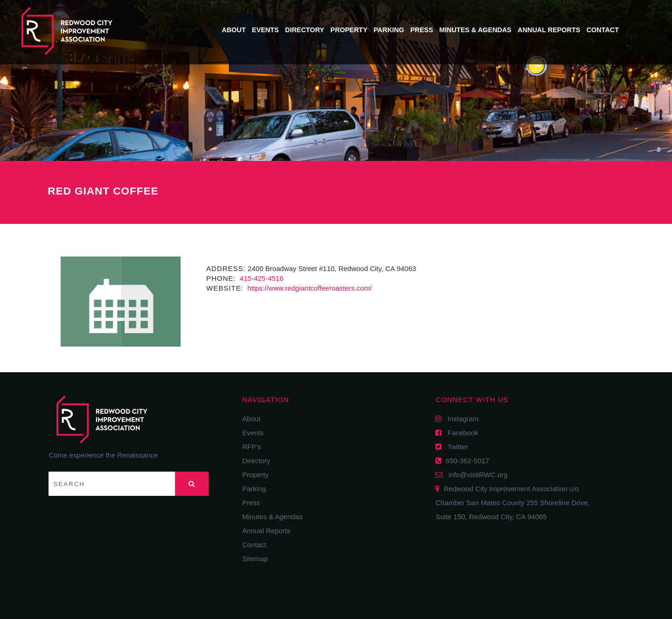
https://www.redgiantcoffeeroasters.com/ (309, 288)
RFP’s (252, 447)
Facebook (460, 433)
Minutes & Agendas (475, 30)
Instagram (460, 419)
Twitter (455, 447)
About (234, 30)
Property (349, 30)
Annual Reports (549, 30)
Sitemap (255, 559)
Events (266, 30)
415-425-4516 (261, 278)
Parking (389, 30)
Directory (305, 30)
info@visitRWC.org (476, 475)
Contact (603, 30)
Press (422, 30)
